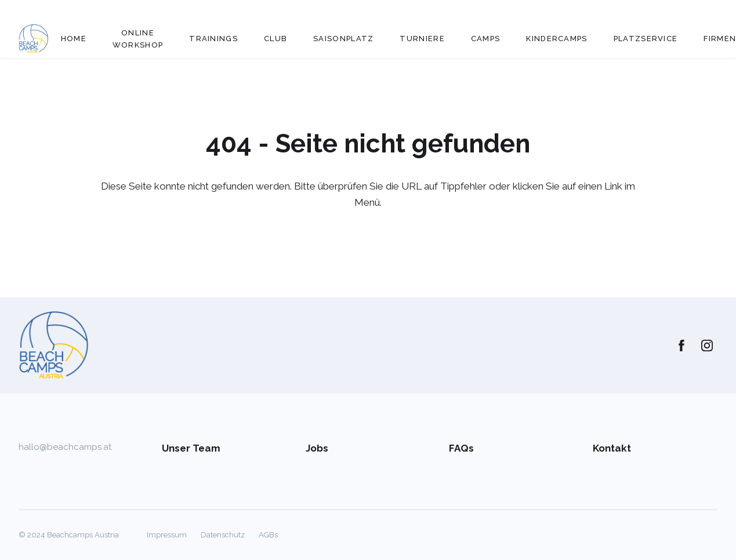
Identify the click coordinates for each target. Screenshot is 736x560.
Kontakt (612, 448)
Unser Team (191, 448)
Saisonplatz (343, 39)
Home (74, 39)
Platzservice (646, 39)
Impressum (167, 535)
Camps (486, 39)
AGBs (268, 535)
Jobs (317, 448)
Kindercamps (556, 39)
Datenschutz (223, 535)
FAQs (461, 448)
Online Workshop (138, 39)
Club (275, 39)
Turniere (422, 39)
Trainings (213, 39)
